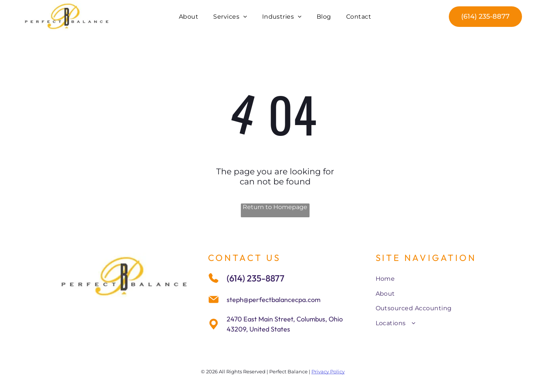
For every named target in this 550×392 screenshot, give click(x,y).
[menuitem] (189, 16)
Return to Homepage (275, 207)
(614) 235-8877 (256, 278)
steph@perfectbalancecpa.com (274, 300)
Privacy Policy (328, 371)
